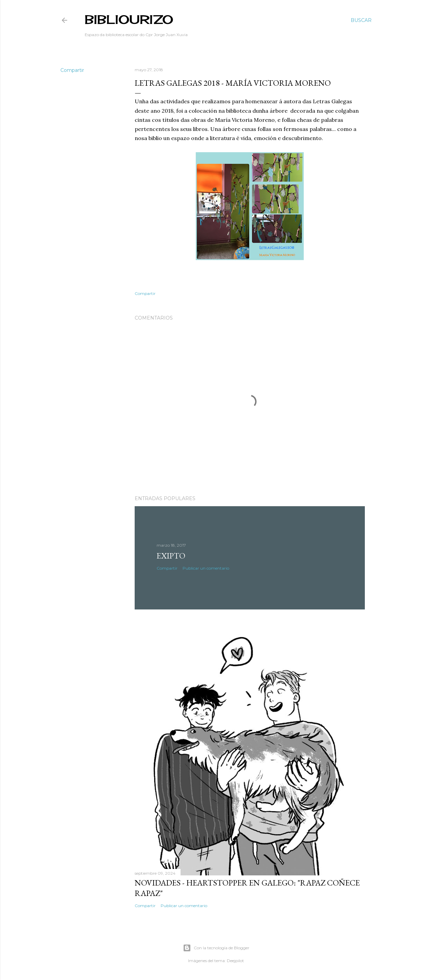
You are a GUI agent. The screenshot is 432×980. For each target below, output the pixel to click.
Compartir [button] (72, 70)
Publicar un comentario (206, 568)
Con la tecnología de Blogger (216, 948)
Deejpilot (235, 961)
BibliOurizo (129, 20)
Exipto (171, 556)
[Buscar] (361, 20)
